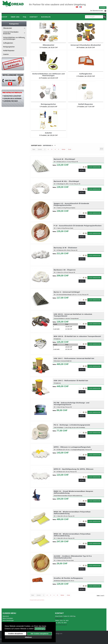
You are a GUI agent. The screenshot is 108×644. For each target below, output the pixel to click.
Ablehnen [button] (28, 637)
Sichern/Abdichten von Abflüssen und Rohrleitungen (49, 75)
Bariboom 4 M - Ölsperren (65, 270)
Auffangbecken (86, 74)
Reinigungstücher (49, 104)
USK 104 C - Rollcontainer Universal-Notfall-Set (74, 358)
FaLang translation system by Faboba (37, 600)
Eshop (4, 17)
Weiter (63, 149)
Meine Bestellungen (8, 620)
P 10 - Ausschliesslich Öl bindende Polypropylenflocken (78, 226)
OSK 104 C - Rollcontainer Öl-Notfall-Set (71, 381)
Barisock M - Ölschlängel (64, 159)
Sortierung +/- (48, 146)
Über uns (15, 17)
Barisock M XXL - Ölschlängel (66, 181)
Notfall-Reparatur (86, 104)
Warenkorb (6, 616)
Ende (70, 149)
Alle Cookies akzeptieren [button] (40, 634)
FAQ (25, 17)
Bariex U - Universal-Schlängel (67, 292)
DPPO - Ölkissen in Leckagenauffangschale (72, 447)
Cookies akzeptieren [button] (16, 634)
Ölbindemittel (48, 45)
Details (82, 170)
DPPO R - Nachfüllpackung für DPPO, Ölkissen (74, 469)
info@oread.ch (59, 618)
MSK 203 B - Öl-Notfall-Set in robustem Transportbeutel (77, 336)
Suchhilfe (46, 17)
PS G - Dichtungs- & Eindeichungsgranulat (72, 425)
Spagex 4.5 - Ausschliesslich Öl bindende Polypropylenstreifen (71, 204)
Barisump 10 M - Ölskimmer (66, 248)
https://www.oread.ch (61, 625)
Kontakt (34, 17)
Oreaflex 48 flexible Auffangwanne (68, 578)
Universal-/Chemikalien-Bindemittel (86, 45)
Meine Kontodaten (8, 618)
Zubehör (48, 133)
